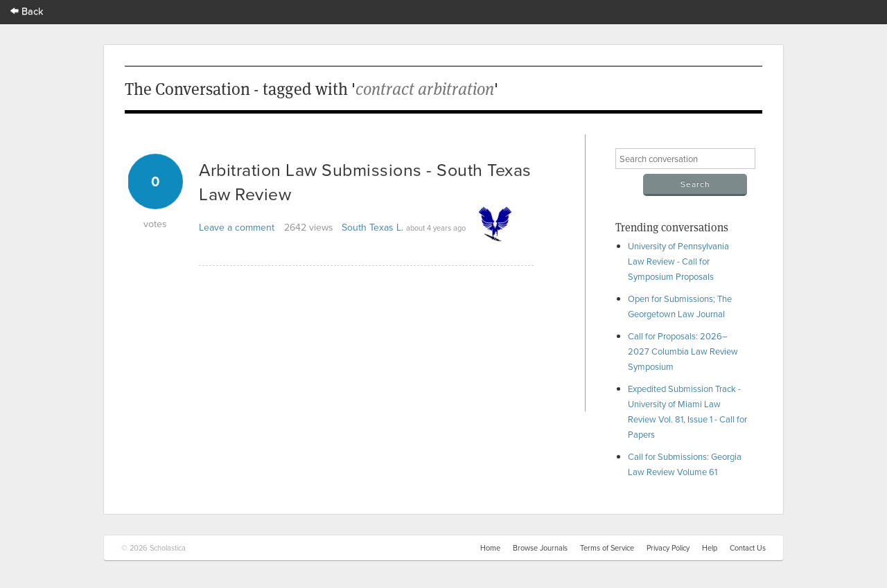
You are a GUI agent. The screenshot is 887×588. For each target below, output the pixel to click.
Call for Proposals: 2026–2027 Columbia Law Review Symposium (683, 351)
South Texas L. (372, 227)
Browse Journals (540, 548)
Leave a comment (237, 227)
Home (490, 548)
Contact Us (748, 548)
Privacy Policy (668, 548)
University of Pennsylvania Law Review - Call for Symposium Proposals (678, 261)
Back (27, 11)
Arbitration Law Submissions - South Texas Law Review (365, 181)
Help (710, 548)
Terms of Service (607, 548)
